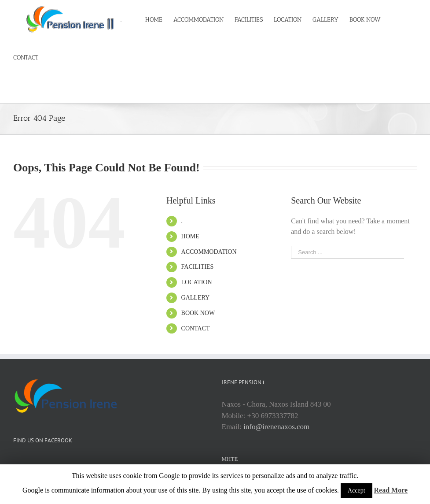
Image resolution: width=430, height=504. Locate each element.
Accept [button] (356, 491)
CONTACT (196, 328)
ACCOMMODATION (209, 252)
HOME (190, 236)
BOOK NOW (198, 313)
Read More (391, 490)
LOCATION (197, 282)
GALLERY (196, 298)
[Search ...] (347, 252)
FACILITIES (198, 267)
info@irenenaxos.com (276, 427)
